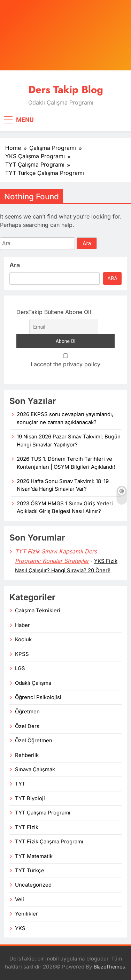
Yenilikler (26, 914)
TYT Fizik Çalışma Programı (49, 842)
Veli (20, 899)
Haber (22, 625)
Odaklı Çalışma (33, 683)
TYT (20, 784)
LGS (20, 668)
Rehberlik (27, 755)
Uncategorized (33, 885)
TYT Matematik (34, 856)
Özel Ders (27, 726)
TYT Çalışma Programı (43, 813)
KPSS (22, 654)
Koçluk (23, 640)
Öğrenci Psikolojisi (38, 697)
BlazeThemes (109, 967)
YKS (20, 928)
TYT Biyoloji (30, 798)
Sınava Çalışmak (35, 770)
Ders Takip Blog (66, 90)
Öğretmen (27, 712)
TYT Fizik (27, 827)
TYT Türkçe (30, 871)
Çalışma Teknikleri (38, 611)
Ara (15, 265)
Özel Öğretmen (34, 741)
